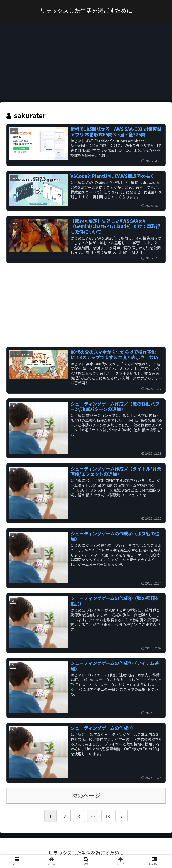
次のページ (86, 795)
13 (107, 816)
